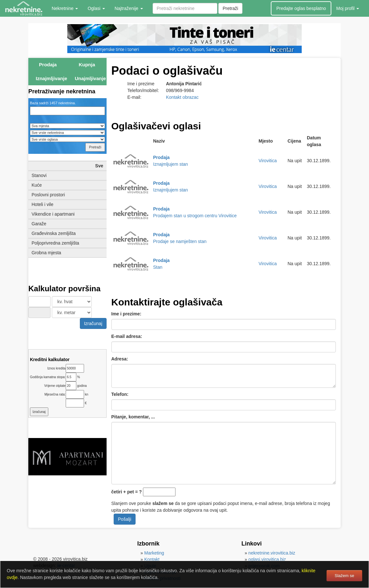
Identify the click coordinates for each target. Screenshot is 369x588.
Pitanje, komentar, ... (133, 417)
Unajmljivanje (90, 78)
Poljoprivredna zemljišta (55, 243)
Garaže (39, 224)
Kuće (37, 185)
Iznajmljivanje (52, 78)
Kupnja (87, 65)
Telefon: (120, 394)
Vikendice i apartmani (53, 214)
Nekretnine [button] (65, 8)
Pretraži (230, 8)
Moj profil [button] (348, 8)
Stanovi (39, 175)
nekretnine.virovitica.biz (272, 553)
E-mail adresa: (127, 336)
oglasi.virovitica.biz (267, 559)
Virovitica (268, 161)
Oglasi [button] (96, 8)
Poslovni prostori (48, 195)
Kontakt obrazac (182, 97)
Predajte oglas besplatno (301, 8)
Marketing (154, 553)
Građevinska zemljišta (54, 233)
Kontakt (152, 559)
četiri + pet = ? (127, 492)
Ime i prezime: (126, 314)
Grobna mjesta (46, 253)
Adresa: (120, 359)
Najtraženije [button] (129, 8)
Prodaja (48, 65)
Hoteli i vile (43, 204)
